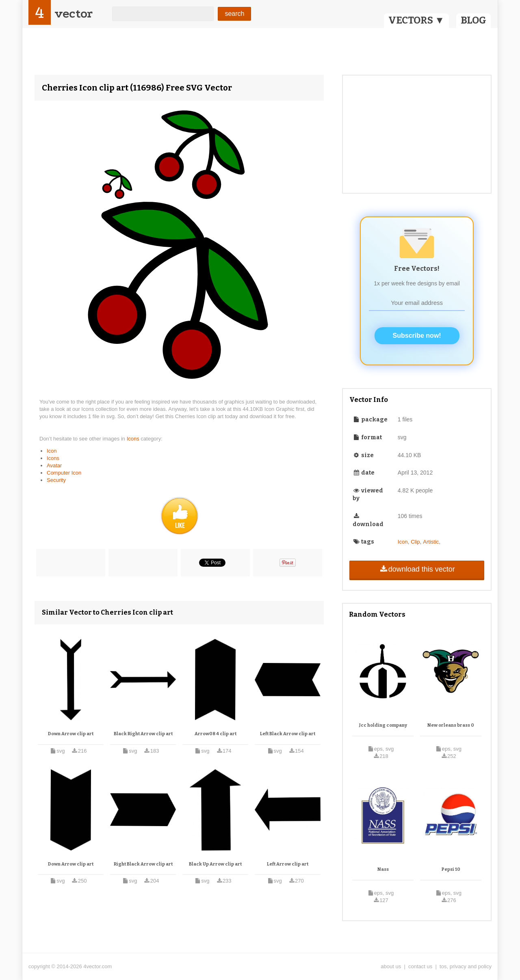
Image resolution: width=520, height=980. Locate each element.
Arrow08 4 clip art (216, 734)
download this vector (417, 569)
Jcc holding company (383, 725)
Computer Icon (64, 473)
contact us (420, 966)
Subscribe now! (417, 336)
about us (391, 966)
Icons (134, 439)
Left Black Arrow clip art (288, 734)
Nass (383, 869)
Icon (52, 451)
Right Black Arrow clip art (143, 864)
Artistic (431, 542)
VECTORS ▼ (416, 20)
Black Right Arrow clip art (143, 734)
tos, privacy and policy (466, 966)
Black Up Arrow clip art (215, 864)
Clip (415, 542)
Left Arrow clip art (288, 864)
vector (74, 14)
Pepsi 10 (451, 869)
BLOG (473, 20)
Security (56, 480)
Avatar (54, 465)
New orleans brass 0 (451, 725)
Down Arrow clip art (71, 734)
